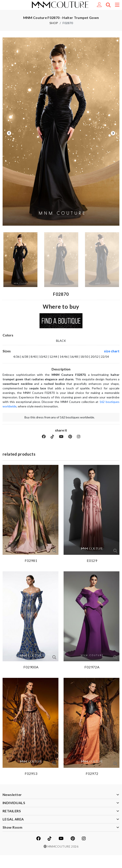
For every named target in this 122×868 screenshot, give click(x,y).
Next (113, 133)
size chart (112, 351)
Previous (9, 133)
